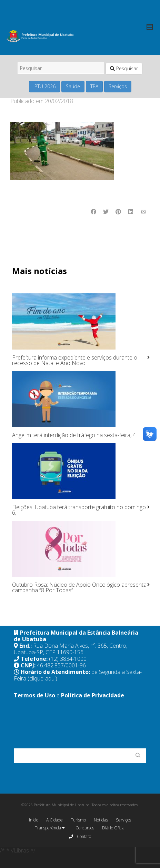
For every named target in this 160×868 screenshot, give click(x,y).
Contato (80, 836)
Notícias (101, 820)
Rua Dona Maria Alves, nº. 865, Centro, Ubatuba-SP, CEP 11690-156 (71, 649)
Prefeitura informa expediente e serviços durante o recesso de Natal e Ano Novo (75, 360)
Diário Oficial (114, 828)
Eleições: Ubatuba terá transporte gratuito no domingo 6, (79, 510)
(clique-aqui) (42, 678)
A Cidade (54, 820)
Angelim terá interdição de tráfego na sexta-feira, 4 (74, 435)
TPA (94, 86)
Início (34, 820)
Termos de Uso (34, 695)
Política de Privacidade (93, 695)
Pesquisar (124, 68)
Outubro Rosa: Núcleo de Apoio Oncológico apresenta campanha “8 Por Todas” (79, 587)
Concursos (85, 828)
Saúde (73, 86)
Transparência (50, 828)
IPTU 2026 (44, 86)
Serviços (118, 86)
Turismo (78, 820)
